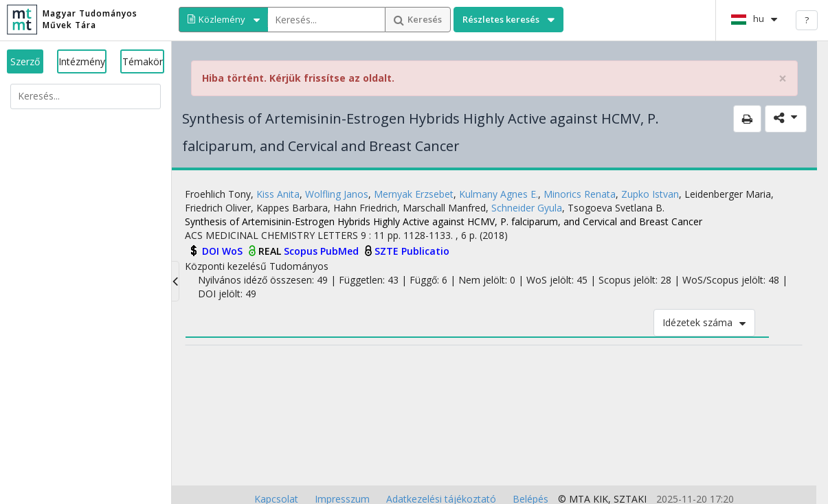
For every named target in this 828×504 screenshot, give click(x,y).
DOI (212, 251)
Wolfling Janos (337, 194)
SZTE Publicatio (412, 251)
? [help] (807, 20)
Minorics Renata (580, 194)
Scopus (302, 251)
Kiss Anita (278, 194)
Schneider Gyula (527, 208)
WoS (234, 251)
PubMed (341, 251)
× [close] (783, 79)
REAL (271, 251)
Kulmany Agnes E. (499, 194)
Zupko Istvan (650, 194)
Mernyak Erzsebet (414, 194)
